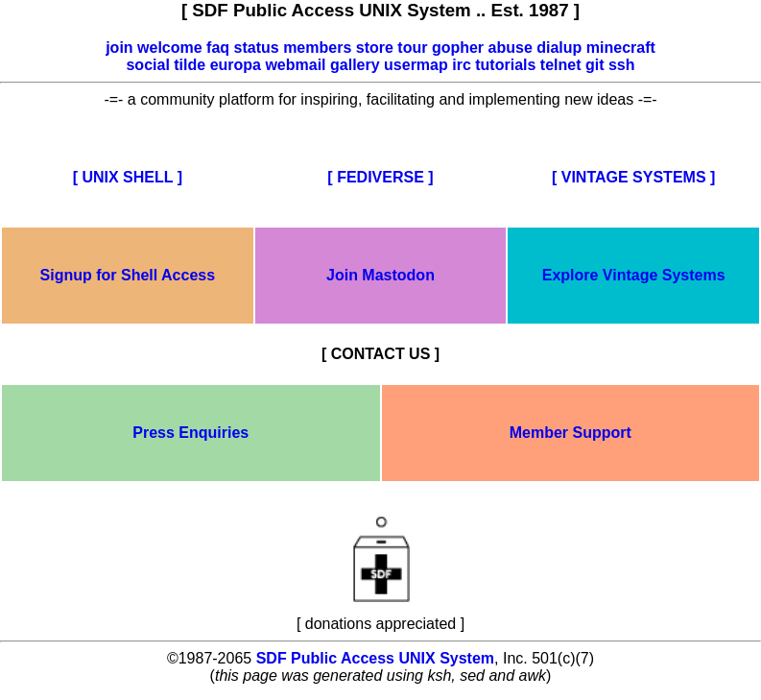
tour (412, 48)
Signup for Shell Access (128, 275)
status (257, 48)
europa (236, 65)
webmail (295, 65)
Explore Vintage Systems (634, 275)
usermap (416, 65)
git (595, 65)
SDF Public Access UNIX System (375, 658)
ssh (622, 65)
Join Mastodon (380, 275)
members (317, 48)
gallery (355, 65)
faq (218, 48)
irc (462, 65)
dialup (559, 48)
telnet (561, 65)
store (375, 48)
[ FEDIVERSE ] (380, 177)
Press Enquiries (190, 433)
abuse (511, 48)
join (119, 48)
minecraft (621, 48)
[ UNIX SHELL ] (128, 177)
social (147, 65)
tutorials (505, 65)
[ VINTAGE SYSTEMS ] (633, 177)
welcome (170, 48)
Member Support (571, 433)
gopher (458, 48)
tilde (190, 65)
